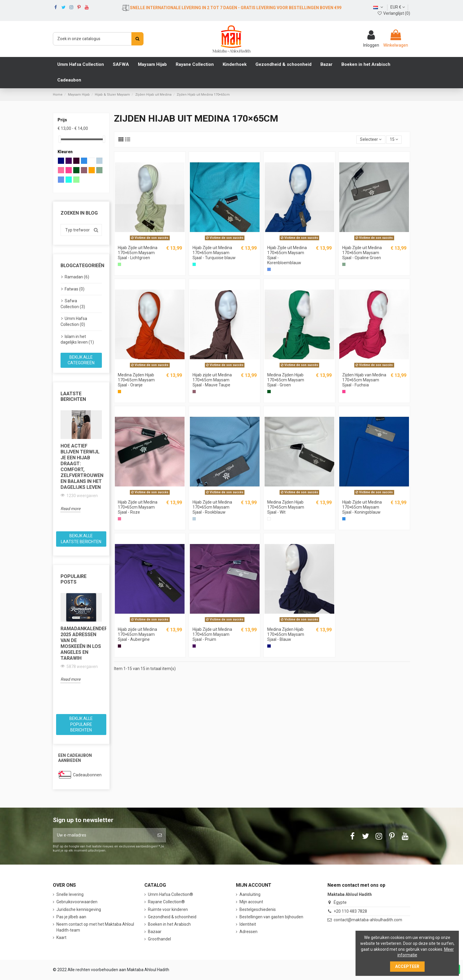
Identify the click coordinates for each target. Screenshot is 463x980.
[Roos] (119, 519)
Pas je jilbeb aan (71, 917)
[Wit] (269, 519)
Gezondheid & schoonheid (172, 917)
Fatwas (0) (75, 289)
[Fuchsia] (344, 392)
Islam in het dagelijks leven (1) (77, 339)
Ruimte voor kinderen (168, 909)
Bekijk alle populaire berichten (81, 724)
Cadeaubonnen (87, 775)
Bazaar (155, 932)
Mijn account (251, 902)
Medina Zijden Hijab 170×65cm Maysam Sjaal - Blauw (286, 634)
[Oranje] (119, 392)
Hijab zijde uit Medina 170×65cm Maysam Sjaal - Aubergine (137, 634)
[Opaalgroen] (344, 264)
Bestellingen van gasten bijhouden (271, 917)
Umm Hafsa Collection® (171, 894)
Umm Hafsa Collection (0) (74, 321)
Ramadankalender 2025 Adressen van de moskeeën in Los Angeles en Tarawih (81, 643)
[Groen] (269, 392)
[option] (81, 461)
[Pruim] (194, 646)
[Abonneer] (160, 835)
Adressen (248, 932)
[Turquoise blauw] (194, 264)
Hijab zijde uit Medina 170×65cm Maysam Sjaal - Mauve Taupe (212, 380)
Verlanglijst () (394, 13)
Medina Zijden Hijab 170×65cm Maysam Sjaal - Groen (286, 380)
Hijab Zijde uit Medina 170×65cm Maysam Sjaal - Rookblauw (212, 507)
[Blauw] (269, 646)
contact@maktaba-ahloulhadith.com (368, 920)
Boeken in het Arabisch (169, 924)
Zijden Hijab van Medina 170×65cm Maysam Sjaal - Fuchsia (364, 380)
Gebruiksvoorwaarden (77, 902)
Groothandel (159, 939)
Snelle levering (70, 894)
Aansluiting (250, 894)
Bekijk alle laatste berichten (81, 539)
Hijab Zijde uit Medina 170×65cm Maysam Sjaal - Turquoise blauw (214, 253)
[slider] (60, 139)
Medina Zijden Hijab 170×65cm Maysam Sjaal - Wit (286, 507)
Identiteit (248, 924)
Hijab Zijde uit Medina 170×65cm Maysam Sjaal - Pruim (212, 634)
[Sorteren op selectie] (371, 140)
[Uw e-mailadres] (103, 835)
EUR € (398, 7)
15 (394, 139)
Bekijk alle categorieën (81, 360)
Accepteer (407, 966)
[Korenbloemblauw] (269, 269)
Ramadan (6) (77, 277)
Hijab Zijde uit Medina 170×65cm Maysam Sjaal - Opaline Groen (362, 253)
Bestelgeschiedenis (258, 909)
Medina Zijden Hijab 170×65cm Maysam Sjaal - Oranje (136, 380)
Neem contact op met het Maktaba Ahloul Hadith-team (95, 927)
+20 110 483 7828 (350, 911)
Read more (70, 509)
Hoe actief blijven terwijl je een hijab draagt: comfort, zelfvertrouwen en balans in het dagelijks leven (81, 467)
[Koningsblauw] (344, 519)
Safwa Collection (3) (73, 304)
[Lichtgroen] (119, 264)
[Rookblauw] (194, 519)
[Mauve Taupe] (194, 392)
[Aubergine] (119, 646)
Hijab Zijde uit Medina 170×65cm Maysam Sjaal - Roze (138, 507)
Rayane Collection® (166, 902)
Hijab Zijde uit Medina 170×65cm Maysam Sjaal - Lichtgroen (138, 253)
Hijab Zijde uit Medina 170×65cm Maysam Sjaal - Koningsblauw (362, 507)
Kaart (61, 937)
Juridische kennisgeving (79, 909)
